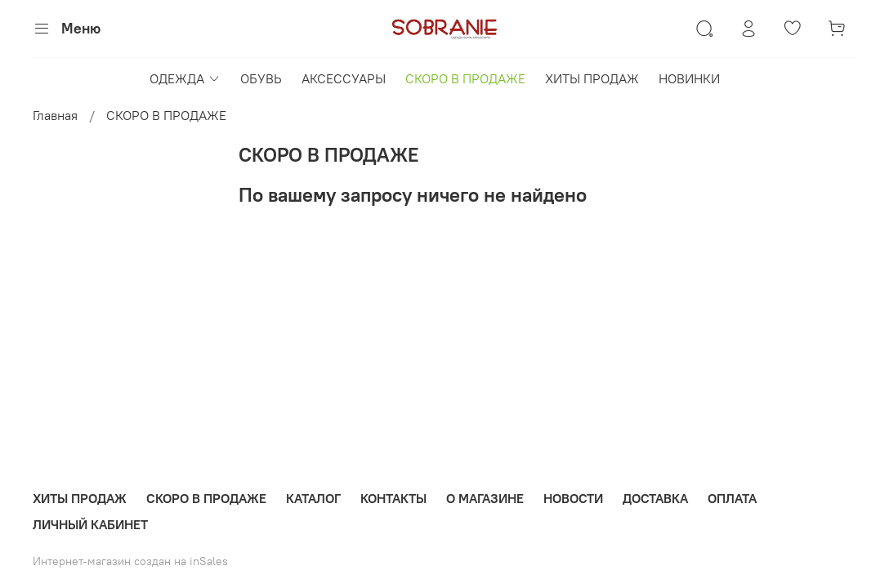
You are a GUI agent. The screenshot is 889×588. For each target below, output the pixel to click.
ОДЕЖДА (185, 78)
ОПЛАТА (732, 498)
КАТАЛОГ (313, 498)
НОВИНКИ (689, 78)
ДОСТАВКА (655, 498)
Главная (55, 115)
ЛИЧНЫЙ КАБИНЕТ (90, 524)
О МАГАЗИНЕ (485, 498)
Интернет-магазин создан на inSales (130, 561)
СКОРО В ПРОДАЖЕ (465, 78)
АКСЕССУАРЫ (344, 78)
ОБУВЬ (261, 78)
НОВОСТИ (573, 498)
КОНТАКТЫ (393, 498)
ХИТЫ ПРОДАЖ (592, 78)
